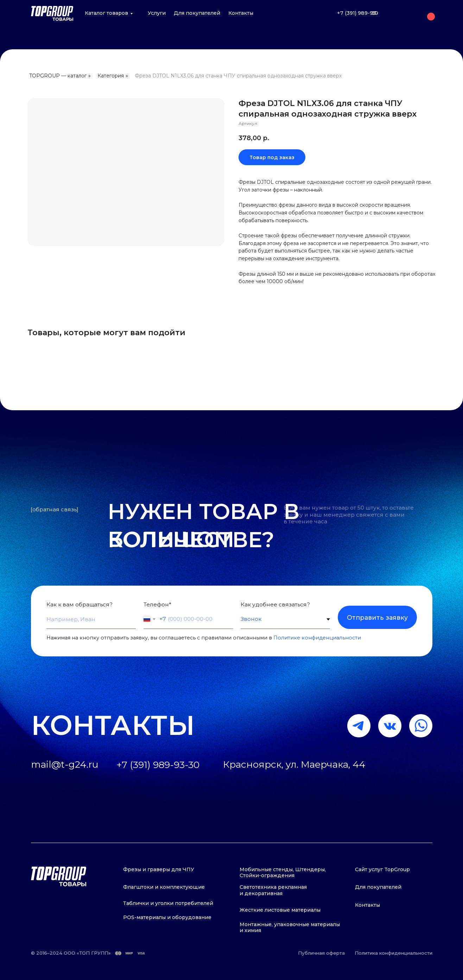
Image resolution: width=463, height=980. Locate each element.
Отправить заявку (377, 617)
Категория (111, 76)
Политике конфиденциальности (317, 638)
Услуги (157, 13)
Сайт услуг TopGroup (382, 869)
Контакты (241, 13)
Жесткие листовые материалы (280, 910)
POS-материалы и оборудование (167, 917)
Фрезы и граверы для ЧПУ (159, 869)
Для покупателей (197, 13)
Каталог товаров (106, 13)
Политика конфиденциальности (394, 953)
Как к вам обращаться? (80, 604)
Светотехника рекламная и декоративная (273, 890)
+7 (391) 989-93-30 (358, 13)
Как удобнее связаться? (275, 604)
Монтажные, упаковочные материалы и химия (290, 928)
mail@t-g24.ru (65, 719)
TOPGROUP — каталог (58, 76)
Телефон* (157, 604)
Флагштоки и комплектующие (164, 887)
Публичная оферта (321, 953)
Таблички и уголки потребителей (168, 903)
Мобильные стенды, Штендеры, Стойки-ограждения (283, 873)
